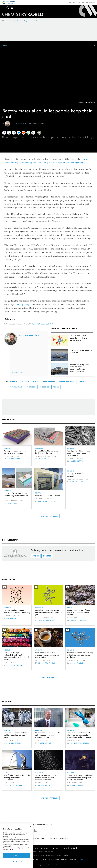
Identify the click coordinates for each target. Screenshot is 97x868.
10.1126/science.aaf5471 (43, 324)
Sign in (36, 556)
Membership (90, 2)
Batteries (14, 382)
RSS (52, 825)
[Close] (30, 827)
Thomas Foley (13, 459)
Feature (38, 493)
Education (81, 2)
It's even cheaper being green (48, 496)
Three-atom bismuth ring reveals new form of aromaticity (17, 611)
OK (16, 856)
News (4, 45)
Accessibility (52, 839)
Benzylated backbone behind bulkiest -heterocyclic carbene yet (48, 612)
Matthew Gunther (19, 124)
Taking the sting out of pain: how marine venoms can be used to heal (78, 612)
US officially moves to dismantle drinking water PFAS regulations (17, 778)
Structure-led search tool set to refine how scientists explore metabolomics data (80, 778)
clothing (25, 382)
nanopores (30, 387)
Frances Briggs (14, 743)
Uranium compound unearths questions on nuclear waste (79, 338)
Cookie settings (17, 861)
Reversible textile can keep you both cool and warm (48, 452)
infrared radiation (66, 382)
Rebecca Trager (14, 786)
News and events (41, 848)
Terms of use (40, 839)
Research (7, 448)
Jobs (17, 21)
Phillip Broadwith (47, 502)
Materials (82, 382)
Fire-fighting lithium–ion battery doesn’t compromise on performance (80, 453)
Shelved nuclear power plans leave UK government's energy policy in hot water (79, 368)
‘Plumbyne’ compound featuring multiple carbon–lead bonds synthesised (80, 655)
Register (47, 556)
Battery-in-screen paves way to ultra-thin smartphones (17, 452)
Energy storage (49, 382)
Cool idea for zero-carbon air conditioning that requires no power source (16, 496)
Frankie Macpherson (80, 743)
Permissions (64, 839)
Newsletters (9, 21)
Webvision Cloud (54, 865)
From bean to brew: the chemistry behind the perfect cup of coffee (47, 655)
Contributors (43, 825)
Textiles (56, 387)
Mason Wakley (14, 618)
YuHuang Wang (22, 304)
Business (39, 730)
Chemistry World (78, 621)
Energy (36, 382)
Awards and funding (71, 848)
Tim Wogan (44, 459)
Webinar (70, 608)
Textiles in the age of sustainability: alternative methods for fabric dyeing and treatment (16, 656)
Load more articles (49, 516)
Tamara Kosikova (47, 621)
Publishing (72, 2)
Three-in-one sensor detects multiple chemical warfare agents (16, 735)
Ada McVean (44, 786)
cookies (80, 859)
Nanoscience (44, 387)
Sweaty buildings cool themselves (76, 475)
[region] (16, 846)
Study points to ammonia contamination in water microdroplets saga (46, 778)
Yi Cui (12, 187)
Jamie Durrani (76, 461)
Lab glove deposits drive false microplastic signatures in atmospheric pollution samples (80, 735)
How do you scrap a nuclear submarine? (81, 351)
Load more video (48, 678)
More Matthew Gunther (63, 329)
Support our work (46, 852)
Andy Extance (77, 482)
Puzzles (36, 21)
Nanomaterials (16, 387)
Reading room (26, 21)
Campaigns (56, 848)
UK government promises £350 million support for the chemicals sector (48, 735)
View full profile (18, 373)
